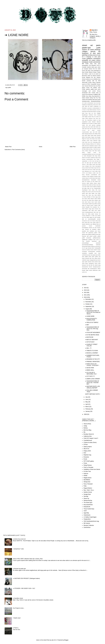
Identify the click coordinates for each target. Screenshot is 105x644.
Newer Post (8, 147)
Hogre (98, 159)
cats (96, 228)
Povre (95, 115)
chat (83, 229)
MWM (91, 110)
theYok (90, 267)
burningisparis (85, 228)
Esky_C (92, 149)
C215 (87, 64)
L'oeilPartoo (96, 106)
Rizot (90, 195)
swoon (96, 263)
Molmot (91, 72)
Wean (83, 214)
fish (87, 233)
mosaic (99, 250)
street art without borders (94, 76)
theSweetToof (85, 267)
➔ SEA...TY (88, 348)
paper (94, 255)
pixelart (84, 127)
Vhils (95, 212)
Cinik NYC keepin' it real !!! (91, 438)
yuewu (83, 272)
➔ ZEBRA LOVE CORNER (92, 379)
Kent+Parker (91, 168)
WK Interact (87, 523)
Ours (87, 96)
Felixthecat (84, 105)
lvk (86, 250)
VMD (89, 211)
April (87, 404)
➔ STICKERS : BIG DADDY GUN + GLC (24, 588)
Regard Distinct (88, 488)
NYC (99, 181)
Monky (99, 180)
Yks (100, 214)
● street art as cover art (19, 539)
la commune (97, 246)
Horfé (99, 69)
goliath (99, 236)
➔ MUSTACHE (89, 337)
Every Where (85, 151)
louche (83, 250)
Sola (83, 202)
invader (91, 62)
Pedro (93, 190)
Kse (94, 86)
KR (88, 106)
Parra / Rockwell (88, 484)
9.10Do (90, 82)
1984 (83, 129)
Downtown (92, 146)
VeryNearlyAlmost (89, 212)
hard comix (96, 240)
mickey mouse (90, 250)
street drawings (95, 50)
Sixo (88, 200)
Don (88, 146)
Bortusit (99, 135)
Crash (88, 140)
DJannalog (95, 142)
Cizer (95, 103)
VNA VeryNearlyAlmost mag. (91, 521)
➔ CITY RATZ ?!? (90, 376)
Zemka (99, 216)
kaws (91, 123)
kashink (89, 67)
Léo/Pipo (84, 176)
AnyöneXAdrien (85, 132)
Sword (88, 205)
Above (94, 82)
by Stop (99, 120)
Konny (84, 71)
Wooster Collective (89, 525)
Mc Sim (93, 77)
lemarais (90, 248)
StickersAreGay (88, 501)
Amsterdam (85, 93)
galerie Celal (97, 233)
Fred (92, 154)
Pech (90, 190)
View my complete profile (89, 40)
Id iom (93, 161)
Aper (91, 132)
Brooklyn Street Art (89, 434)
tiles (89, 269)
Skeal (90, 200)
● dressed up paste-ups (19, 569)
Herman (84, 159)
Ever (99, 149)
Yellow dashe (91, 214)
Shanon (92, 199)
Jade (88, 163)
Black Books (91, 135)
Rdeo (90, 96)
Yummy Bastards (86, 216)
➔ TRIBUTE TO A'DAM (91, 351)
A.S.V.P (84, 130)
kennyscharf (85, 246)
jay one (88, 123)
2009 (86, 414)
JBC (99, 94)
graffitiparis (90, 59)
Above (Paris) (87, 424)
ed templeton (93, 229)
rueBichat (84, 260)
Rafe (87, 193)
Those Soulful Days (89, 509)
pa (88, 255)
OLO (95, 113)
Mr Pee (92, 181)
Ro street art (97, 117)
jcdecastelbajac (85, 243)
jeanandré (98, 243)
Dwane (88, 147)
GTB (97, 154)
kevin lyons (97, 89)
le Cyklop (95, 123)
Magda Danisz (88, 478)
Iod (96, 161)
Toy (97, 98)
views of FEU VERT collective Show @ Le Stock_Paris (28, 559)
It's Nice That (87, 471)
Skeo (93, 200)
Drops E (96, 146)
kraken (89, 246)
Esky (99, 103)
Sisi (83, 200)
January (88, 411)
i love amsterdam (95, 71)
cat (94, 228)
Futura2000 (93, 84)
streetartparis (97, 59)
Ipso (98, 161)
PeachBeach (85, 190)
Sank (99, 197)
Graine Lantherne (91, 158)
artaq (97, 221)
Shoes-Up (86, 498)
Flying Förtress (88, 465)
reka (93, 258)
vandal (90, 270)
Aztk (94, 132)
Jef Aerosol (95, 163)
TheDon (87, 209)
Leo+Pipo (98, 86)
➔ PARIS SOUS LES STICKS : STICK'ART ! (92, 365)
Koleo (83, 170)
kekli (94, 99)
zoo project (92, 60)
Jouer (83, 166)
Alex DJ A (95, 30)
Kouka (91, 106)
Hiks (95, 159)
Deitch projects (88, 447)
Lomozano (90, 108)
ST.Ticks (93, 197)
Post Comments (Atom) (18, 150)
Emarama (86, 457)
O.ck (83, 187)
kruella (92, 246)
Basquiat (87, 134)
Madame (88, 77)
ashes (94, 223)
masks (83, 125)
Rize (87, 195)
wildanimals (95, 270)
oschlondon (85, 255)
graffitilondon (85, 240)
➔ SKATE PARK (90, 368)
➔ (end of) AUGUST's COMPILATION (91, 319)
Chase (93, 139)
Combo (93, 93)
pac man (91, 255)
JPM (99, 105)
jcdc (100, 241)
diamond (99, 122)
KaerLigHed (98, 166)
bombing (90, 55)
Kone (86, 170)
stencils (93, 51)
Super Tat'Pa (85, 118)
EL (93, 147)
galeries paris (85, 234)
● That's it (16, 628)
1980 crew (98, 127)
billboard (95, 224)
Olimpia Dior (87, 482)
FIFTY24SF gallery (89, 461)
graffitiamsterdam (97, 238)
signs (83, 262)
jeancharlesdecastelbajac (88, 245)
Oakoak (99, 187)
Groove (99, 84)
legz (86, 248)
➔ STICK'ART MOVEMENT (93, 333)
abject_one (92, 217)
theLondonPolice (88, 505)
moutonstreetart (91, 251)
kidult (93, 67)
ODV (85, 187)
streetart (86, 69)
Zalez (93, 216)
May (87, 402)
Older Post (73, 147)
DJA (91, 142)
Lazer (99, 170)
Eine (85, 453)
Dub (99, 146)
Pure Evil (96, 192)
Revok (83, 195)
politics (96, 257)
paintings (98, 125)
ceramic (99, 228)
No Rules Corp (95, 185)
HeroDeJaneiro (90, 159)
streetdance (91, 263)
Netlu (90, 185)
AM (83, 103)
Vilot (97, 212)
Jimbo (99, 163)
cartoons (91, 228)
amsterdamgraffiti (92, 219)
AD (89, 130)
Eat (97, 103)
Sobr (99, 200)
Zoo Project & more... (19, 608)
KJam (93, 166)
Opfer (85, 188)
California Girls (88, 436)
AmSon (99, 130)
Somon (89, 202)
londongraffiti (98, 248)
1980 (94, 127)
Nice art (91, 113)
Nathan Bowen (93, 183)
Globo (99, 156)
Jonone (86, 86)
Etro (97, 149)
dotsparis (84, 123)
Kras (89, 170)
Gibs (93, 156)
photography (85, 65)
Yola (99, 98)
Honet (94, 105)
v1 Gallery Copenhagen (90, 517)
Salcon (84, 98)
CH (86, 139)
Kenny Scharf (85, 168)
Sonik (96, 202)
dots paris (97, 64)
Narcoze (84, 183)
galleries (90, 234)
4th (93, 129)
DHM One (87, 142)
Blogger (66, 640)
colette (87, 79)
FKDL (89, 84)
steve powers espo (96, 262)
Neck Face (85, 113)
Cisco (96, 139)
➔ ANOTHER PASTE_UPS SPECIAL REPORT (92, 387)
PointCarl (91, 115)
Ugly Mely (86, 513)
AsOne (90, 69)
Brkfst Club (85, 137)
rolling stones (97, 258)
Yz (91, 216)
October (88, 304)
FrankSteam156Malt (86, 154)
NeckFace (84, 185)
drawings (89, 57)
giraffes (95, 236)
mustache (98, 251)
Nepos (84, 88)
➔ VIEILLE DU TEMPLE (92, 322)
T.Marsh (96, 205)
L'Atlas (94, 170)
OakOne (95, 187)
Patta (85, 486)
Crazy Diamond (94, 140)
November (88, 302)
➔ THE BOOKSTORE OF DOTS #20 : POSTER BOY (92, 383)
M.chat (88, 176)
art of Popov (92, 221)
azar (91, 224)
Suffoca (96, 204)
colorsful (87, 229)
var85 (92, 127)
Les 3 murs (92, 171)
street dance (85, 263)
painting (85, 55)
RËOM (99, 195)
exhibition (96, 79)
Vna (100, 212)
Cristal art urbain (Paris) (90, 442)
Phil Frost (98, 190)
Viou (99, 118)
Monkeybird (94, 180)
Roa (93, 195)
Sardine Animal (88, 492)
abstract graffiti (90, 89)
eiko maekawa (90, 231)
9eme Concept (97, 129)
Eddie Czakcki (97, 147)
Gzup (99, 158)
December (88, 299)
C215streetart (90, 103)
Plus (87, 192)
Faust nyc (97, 152)
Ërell (99, 81)
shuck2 (99, 260)
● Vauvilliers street (18, 598)
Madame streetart (94, 176)
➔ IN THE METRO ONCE (92, 335)
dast (89, 71)
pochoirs (89, 81)
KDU (91, 166)
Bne (90, 93)
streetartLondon (86, 101)
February (88, 409)
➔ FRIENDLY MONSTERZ (92, 362)
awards (84, 224)
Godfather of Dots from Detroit (92, 469)
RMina (83, 193)
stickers (98, 60)
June (87, 399)
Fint (94, 69)
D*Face (86, 445)
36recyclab (85, 82)
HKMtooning (90, 105)
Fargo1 (89, 152)
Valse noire (94, 211)
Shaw (96, 199)
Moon (83, 181)
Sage (97, 197)
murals (84, 59)
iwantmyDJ (94, 241)
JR (85, 163)
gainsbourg (91, 233)
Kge (95, 168)
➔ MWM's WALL (90, 370)
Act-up (99, 91)
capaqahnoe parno (87, 122)
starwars (90, 262)
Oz (91, 188)
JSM (83, 106)
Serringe (86, 496)
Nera (88, 185)
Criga (99, 140)
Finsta (85, 463)
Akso (83, 72)
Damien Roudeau (86, 144)
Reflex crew (94, 193)
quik (91, 258)
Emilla (87, 149)
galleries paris (95, 234)
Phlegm (84, 192)
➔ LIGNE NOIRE (90, 316)
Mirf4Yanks (93, 178)
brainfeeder (98, 226)
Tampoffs (88, 207)
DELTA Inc (86, 449)
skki (93, 81)
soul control (92, 91)
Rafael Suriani (88, 117)
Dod (86, 146)
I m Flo (89, 161)
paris (99, 53)
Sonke (99, 202)
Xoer (83, 120)
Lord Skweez (89, 173)
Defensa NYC (93, 144)
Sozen (83, 204)
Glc (96, 69)
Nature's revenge (97, 112)
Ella (84, 149)
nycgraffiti (91, 253)
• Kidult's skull (17, 618)
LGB (97, 170)
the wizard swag (97, 265)
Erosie (84, 77)
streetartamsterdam (96, 101)
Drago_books (87, 451)
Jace (83, 86)
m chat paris (96, 57)
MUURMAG (87, 480)
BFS (96, 132)
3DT (91, 129)
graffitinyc (91, 240)
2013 (86, 290)
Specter (87, 204)
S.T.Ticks (84, 197)
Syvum (92, 205)
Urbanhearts (85, 211)
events (83, 233)
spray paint (98, 99)
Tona (97, 118)
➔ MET (87, 325)
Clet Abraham (92, 65)
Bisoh (86, 135)
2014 (86, 288)
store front (88, 127)
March (87, 407)
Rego (99, 193)
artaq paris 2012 (89, 223)
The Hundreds (94, 207)
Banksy (86, 428)
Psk (93, 192)
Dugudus (84, 147)
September (89, 307)
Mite (96, 178)
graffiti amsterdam (87, 238)
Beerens (91, 134)
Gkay (96, 156)
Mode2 (99, 178)
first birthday (89, 99)
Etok (95, 149)
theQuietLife (87, 507)
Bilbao (96, 134)
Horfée (87, 72)
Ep (89, 149)
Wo (86, 214)
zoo (86, 272)
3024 (86, 129)
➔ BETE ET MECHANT (92, 340)
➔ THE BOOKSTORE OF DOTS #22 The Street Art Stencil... (93, 312)
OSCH (91, 187)
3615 (88, 129)
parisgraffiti (85, 60)
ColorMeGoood (88, 440)
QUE (99, 192)
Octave (95, 72)
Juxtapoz (87, 166)
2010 (86, 297)
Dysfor (91, 147)
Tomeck (96, 209)
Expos (90, 151)
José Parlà (98, 164)
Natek (88, 183)
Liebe (96, 171)
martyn (99, 123)
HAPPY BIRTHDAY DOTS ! (93, 394)
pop (100, 257)
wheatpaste (85, 62)
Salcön (88, 98)
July (87, 397)
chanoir (84, 99)
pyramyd (87, 258)
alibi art (84, 219)
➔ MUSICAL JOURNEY (92, 353)
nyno (95, 253)
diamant (94, 122)
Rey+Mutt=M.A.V (96, 96)
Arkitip (85, 426)
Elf (83, 149)
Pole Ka (90, 192)
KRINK (84, 96)
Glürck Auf (84, 158)
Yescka (96, 214)
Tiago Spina (91, 209)
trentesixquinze (94, 269)
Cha (91, 139)
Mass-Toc (88, 178)
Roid (96, 195)
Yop (86, 120)
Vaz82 (99, 211)
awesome (88, 224)
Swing (91, 98)
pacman (94, 125)
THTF (85, 511)
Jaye (90, 163)
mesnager (85, 91)
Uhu (99, 209)
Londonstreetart (96, 108)
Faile (96, 151)
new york (88, 125)
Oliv (87, 71)
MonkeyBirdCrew (86, 180)
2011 (86, 295)
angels (94, 120)
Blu (84, 432)
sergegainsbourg (93, 260)
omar (99, 253)
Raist (90, 193)
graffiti (9, 87)
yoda (99, 270)
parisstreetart (97, 62)
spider (86, 262)
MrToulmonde (90, 112)
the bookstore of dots (91, 52)
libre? (93, 248)
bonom (90, 226)
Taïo (94, 118)
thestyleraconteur (97, 267)
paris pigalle (85, 257)
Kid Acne (91, 86)
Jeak (86, 106)
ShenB (99, 199)
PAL (93, 188)
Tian (94, 98)
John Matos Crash (91, 164)
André (85, 103)
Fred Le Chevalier (88, 467)
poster (83, 258)
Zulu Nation (87, 217)
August (88, 309)
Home (41, 147)
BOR (99, 132)
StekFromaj (91, 204)
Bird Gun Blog (87, 430)
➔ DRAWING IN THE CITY (92, 359)
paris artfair (98, 255)
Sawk (89, 199)
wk (96, 81)
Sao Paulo (84, 199)
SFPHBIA (89, 197)
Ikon (97, 105)
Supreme (91, 118)
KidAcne (86, 474)
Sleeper (96, 200)
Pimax (88, 88)
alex (96, 217)
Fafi (93, 151)
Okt (83, 188)
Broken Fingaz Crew (92, 137)
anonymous (85, 221)
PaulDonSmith (97, 188)
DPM (99, 142)
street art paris (91, 45)
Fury (94, 154)
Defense (99, 144)
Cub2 (83, 142)
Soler (86, 202)
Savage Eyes (87, 494)
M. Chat (87, 110)
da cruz (91, 79)
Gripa (96, 158)
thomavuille (85, 269)
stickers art (86, 50)
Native (99, 183)
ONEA (88, 187)
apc (88, 221)
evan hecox (98, 231)
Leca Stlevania (85, 171)
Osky (88, 188)
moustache (84, 251)
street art (95, 55)
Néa (99, 185)
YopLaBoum (90, 120)
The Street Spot (88, 503)
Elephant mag (87, 455)
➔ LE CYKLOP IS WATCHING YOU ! (91, 373)
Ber (94, 134)
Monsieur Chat (96, 110)
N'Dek (96, 181)
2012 (86, 292)
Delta (83, 146)
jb (100, 71)
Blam (95, 135)
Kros (91, 170)
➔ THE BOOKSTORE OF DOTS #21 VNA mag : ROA (92, 329)
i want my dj (92, 74)
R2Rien (95, 88)
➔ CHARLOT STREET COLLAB (91, 345)
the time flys (90, 265)
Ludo (99, 175)
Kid (97, 168)
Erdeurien (91, 94)
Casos (88, 139)
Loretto (94, 173)
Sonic (93, 202)
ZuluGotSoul (87, 527)
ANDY (93, 130)
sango (88, 260)
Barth (83, 134)
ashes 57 (98, 223)
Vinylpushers (87, 519)
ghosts (91, 236)
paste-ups (86, 48)
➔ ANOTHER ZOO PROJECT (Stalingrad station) (26, 578)
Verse (83, 212)
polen (93, 257)
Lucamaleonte (94, 175)
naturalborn (85, 253)
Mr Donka (88, 181)
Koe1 (99, 168)
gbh (88, 236)
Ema (87, 94)
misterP (95, 250)
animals (99, 219)
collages (85, 51)
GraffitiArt (96, 94)
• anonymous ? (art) (18, 549)
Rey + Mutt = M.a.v (89, 490)
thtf (83, 64)
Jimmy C (84, 164)
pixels (90, 257)
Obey (91, 64)
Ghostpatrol (89, 156)
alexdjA (99, 217)
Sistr (85, 200)
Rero (93, 117)
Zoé (83, 217)
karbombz (98, 245)
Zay (96, 216)
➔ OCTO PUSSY (90, 342)
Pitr (91, 88)
